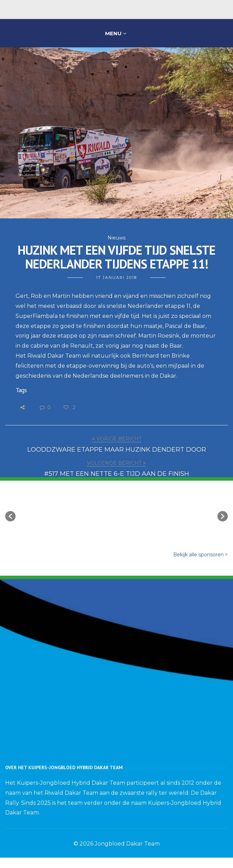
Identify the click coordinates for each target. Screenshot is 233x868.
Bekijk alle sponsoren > (201, 555)
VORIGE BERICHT (119, 439)
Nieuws (116, 238)
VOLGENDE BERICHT (114, 463)
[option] (49, 513)
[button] (10, 516)
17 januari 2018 (116, 277)
